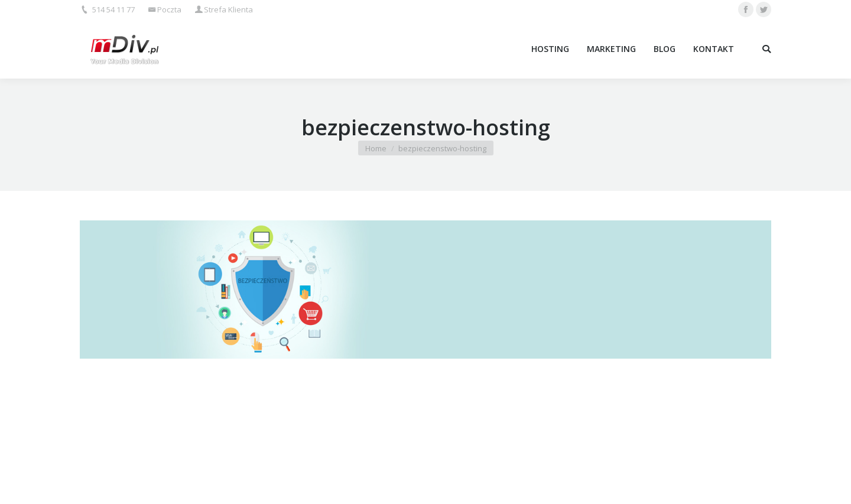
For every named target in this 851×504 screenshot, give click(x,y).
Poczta (169, 9)
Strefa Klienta (228, 9)
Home (376, 148)
